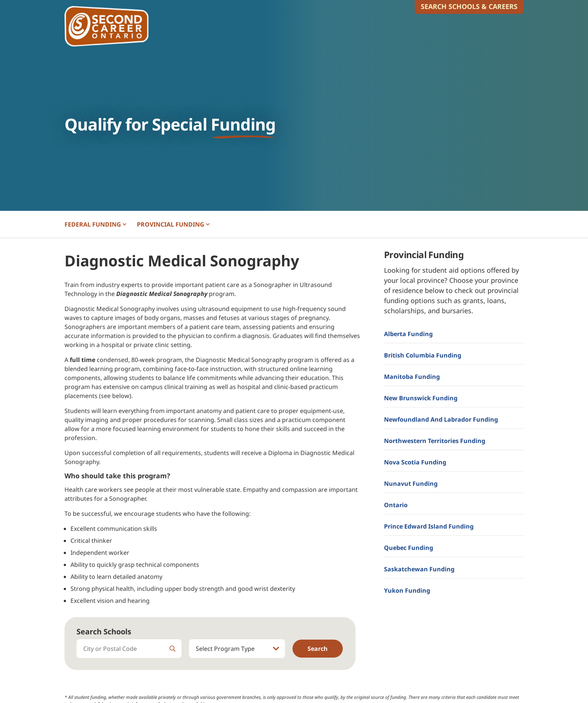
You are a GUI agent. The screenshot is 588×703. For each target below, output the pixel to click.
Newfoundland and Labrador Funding (441, 419)
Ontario (396, 505)
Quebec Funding (409, 548)
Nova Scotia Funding (415, 462)
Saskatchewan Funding (419, 569)
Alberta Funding (408, 334)
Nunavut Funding (411, 484)
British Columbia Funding (423, 355)
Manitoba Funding (412, 377)
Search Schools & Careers (469, 6)
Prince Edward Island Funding (429, 526)
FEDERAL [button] (95, 224)
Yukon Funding (407, 590)
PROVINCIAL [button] (173, 224)
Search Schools (104, 632)
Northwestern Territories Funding (435, 441)
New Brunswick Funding (421, 398)
